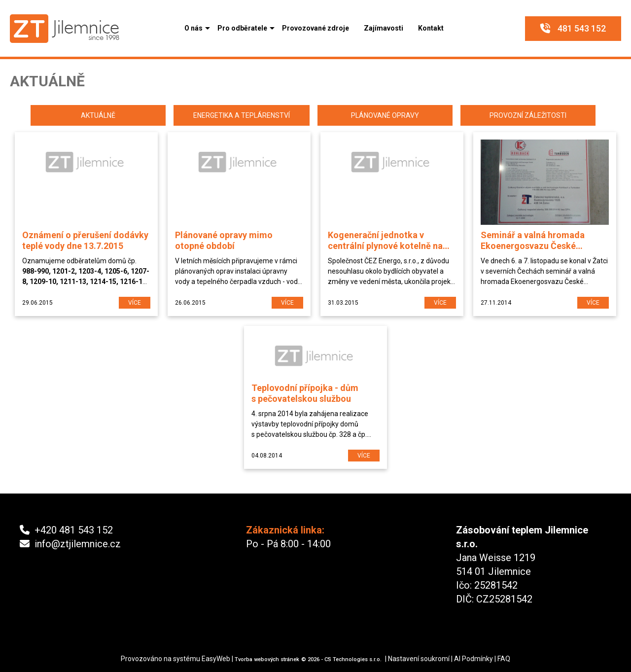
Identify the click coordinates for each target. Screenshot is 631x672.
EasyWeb (216, 659)
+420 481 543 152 (66, 530)
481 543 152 (573, 28)
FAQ (504, 659)
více (135, 303)
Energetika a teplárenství (242, 115)
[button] (193, 28)
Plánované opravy (385, 115)
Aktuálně (98, 115)
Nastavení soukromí (419, 659)
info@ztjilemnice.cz (70, 544)
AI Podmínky (473, 659)
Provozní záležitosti (528, 115)
